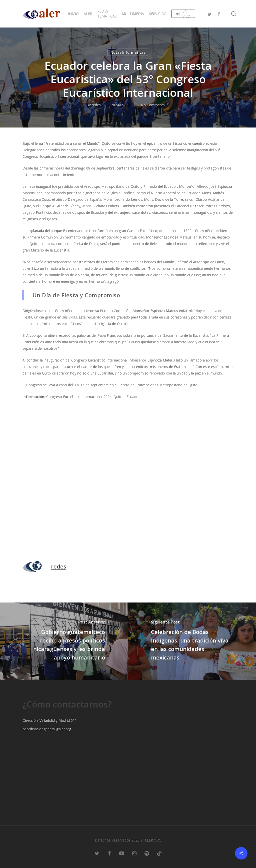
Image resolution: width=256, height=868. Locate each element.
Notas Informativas (128, 52)
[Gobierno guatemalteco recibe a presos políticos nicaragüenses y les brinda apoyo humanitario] (64, 641)
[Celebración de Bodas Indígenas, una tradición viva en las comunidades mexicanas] (192, 641)
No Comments (153, 105)
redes (96, 105)
